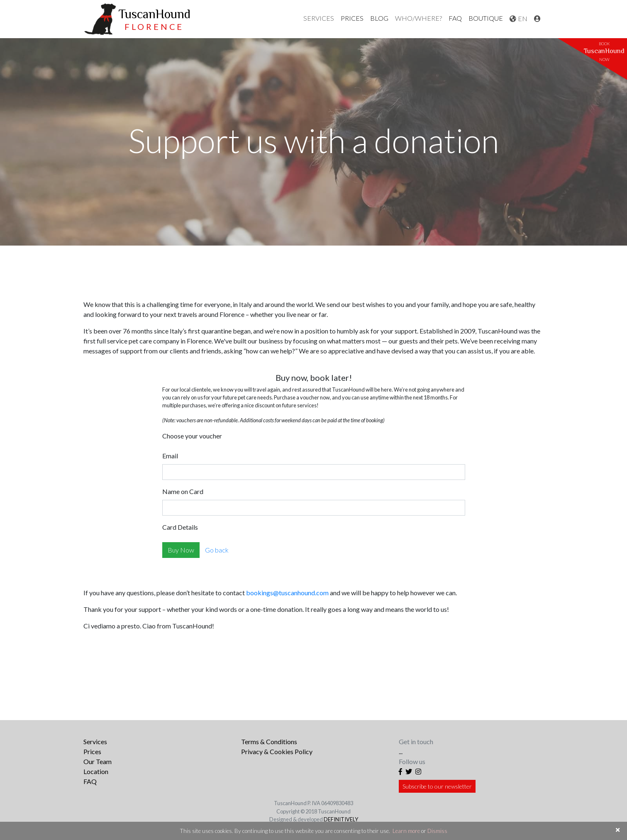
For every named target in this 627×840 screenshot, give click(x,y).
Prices (92, 751)
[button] (319, 18)
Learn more (406, 831)
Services (95, 741)
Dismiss (437, 831)
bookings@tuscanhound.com (287, 593)
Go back (217, 550)
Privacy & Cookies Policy (277, 751)
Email (170, 456)
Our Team (98, 761)
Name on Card (183, 491)
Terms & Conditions (269, 741)
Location (96, 771)
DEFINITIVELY (341, 819)
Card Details (180, 527)
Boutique (486, 18)
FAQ (455, 18)
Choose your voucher (192, 436)
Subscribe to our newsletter (437, 786)
